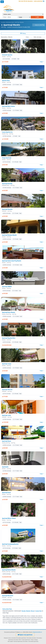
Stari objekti (10, 641)
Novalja (24, 611)
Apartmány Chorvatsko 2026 (15, 640)
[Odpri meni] (2, 2)
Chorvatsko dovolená (31, 638)
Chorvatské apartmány (33, 641)
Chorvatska (39, 638)
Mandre (28, 611)
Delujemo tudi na (8, 638)
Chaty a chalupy (34, 640)
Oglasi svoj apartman (25, 635)
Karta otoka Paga (7, 609)
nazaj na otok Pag (39, 25)
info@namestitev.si (37, 632)
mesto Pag (39, 611)
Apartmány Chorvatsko (23, 641)
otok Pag (17, 22)
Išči (37, 17)
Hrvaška (3, 22)
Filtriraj (23, 33)
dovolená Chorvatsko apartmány (19, 638)
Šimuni (33, 611)
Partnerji (15, 641)
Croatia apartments (26, 640)
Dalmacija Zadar (10, 22)
